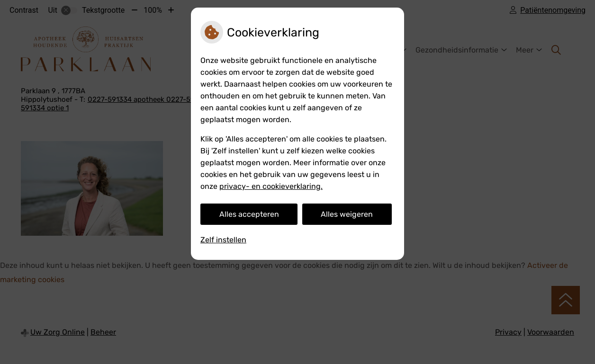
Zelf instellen (223, 240)
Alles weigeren (347, 214)
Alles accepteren (249, 214)
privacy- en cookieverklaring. (271, 186)
